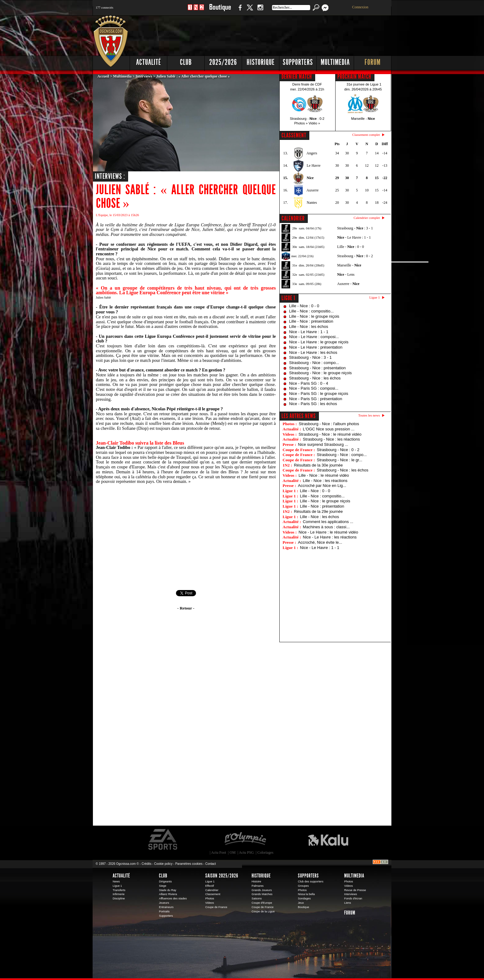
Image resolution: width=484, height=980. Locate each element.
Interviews (144, 76)
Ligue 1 (288, 298)
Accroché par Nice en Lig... (322, 486)
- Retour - (186, 608)
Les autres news (299, 416)
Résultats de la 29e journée (318, 511)
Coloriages (265, 852)
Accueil (103, 76)
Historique (261, 62)
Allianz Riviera (168, 894)
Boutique (220, 11)
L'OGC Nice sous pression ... (329, 429)
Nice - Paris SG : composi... (314, 388)
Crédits (147, 864)
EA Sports (163, 840)
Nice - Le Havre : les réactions (330, 537)
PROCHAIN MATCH (354, 77)
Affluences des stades (173, 898)
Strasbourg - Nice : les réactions (331, 439)
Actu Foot (219, 852)
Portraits (164, 911)
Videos (210, 903)
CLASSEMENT (294, 135)
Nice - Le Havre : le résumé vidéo (328, 532)
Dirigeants (165, 882)
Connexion (360, 7)
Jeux (301, 903)
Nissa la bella (306, 894)
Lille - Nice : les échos (309, 327)
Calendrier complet (367, 218)
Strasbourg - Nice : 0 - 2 (338, 450)
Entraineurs (166, 907)
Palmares (258, 886)
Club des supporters (311, 882)
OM (233, 852)
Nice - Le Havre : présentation (316, 347)
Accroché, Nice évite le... (320, 542)
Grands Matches (262, 894)
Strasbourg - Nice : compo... (314, 363)
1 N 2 (196, 11)
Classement (213, 894)
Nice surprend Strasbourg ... (323, 444)
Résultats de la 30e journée (318, 465)
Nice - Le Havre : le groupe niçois (319, 342)
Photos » (301, 123)
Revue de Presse (355, 890)
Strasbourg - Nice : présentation (318, 368)
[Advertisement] (279, 34)
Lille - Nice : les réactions (325, 481)
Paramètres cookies (189, 864)
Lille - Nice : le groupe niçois (314, 316)
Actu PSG (246, 852)
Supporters (298, 62)
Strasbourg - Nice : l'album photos (329, 424)
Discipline (119, 898)
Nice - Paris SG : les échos (313, 404)
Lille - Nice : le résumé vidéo (324, 475)
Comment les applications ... (328, 522)
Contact (211, 864)
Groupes (303, 886)
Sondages (304, 898)
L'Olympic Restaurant (245, 840)
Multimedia (335, 62)
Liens (348, 903)
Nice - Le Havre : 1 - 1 (309, 332)
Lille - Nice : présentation (311, 321)
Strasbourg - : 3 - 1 (355, 228)
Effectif (210, 886)
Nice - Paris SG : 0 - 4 (309, 383)
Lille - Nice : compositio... (312, 311)
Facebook (239, 11)
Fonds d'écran (353, 898)
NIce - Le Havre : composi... (314, 337)
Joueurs (164, 903)
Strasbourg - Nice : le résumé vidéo (330, 434)
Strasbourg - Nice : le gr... (339, 460)
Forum (373, 62)
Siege (163, 886)
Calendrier (212, 890)
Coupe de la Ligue (263, 911)
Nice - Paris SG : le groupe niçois (319, 394)
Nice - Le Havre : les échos (313, 352)
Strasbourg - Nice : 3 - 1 (311, 357)
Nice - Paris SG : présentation (316, 399)
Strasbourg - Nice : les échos (315, 378)
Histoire (256, 882)
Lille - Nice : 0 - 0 (304, 306)
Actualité (149, 62)
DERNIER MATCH (297, 77)
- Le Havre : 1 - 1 (354, 237)
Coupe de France (216, 907)
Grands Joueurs (262, 890)
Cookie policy (163, 864)
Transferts (119, 890)
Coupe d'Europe (262, 903)
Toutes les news (369, 415)
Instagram (260, 11)
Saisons (257, 898)
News (116, 882)
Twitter (250, 11)
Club (186, 62)
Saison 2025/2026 (222, 876)
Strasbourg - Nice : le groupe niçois (321, 373)
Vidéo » (314, 123)
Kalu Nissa (328, 840)
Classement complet (366, 135)
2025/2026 (223, 62)
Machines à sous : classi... (326, 527)
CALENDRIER (293, 218)
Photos (210, 898)
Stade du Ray (168, 890)
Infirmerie (119, 894)
